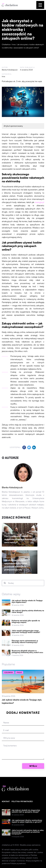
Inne (3, 76)
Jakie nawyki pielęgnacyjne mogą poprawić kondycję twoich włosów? (26, 631)
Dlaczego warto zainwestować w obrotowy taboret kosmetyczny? (25, 641)
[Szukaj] (5, 583)
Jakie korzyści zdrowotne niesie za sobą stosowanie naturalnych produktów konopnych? (28, 832)
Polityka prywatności (22, 801)
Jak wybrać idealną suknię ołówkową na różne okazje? (28, 611)
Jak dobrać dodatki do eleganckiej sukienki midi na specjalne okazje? (26, 811)
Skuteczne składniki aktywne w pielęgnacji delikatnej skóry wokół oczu (27, 652)
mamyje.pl (39, 202)
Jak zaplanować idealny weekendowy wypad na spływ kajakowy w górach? (27, 821)
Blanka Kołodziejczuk (10, 70)
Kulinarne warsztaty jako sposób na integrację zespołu (26, 621)
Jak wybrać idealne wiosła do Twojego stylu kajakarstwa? (27, 601)
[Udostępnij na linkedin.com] (34, 447)
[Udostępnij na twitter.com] (29, 447)
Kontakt (6, 801)
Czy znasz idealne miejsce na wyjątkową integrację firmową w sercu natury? (20, 539)
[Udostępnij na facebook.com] (24, 447)
